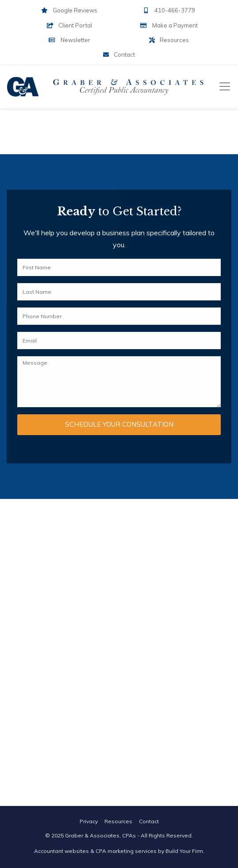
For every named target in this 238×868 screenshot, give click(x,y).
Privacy (89, 821)
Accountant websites (61, 851)
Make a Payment (169, 25)
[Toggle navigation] (225, 86)
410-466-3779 (169, 10)
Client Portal (69, 25)
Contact (119, 54)
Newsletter (69, 40)
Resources (169, 40)
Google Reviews (69, 10)
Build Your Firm (184, 851)
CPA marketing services (126, 851)
